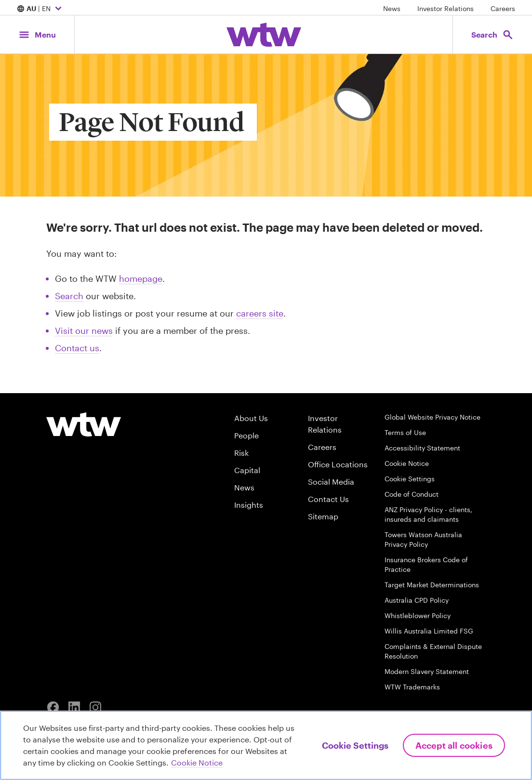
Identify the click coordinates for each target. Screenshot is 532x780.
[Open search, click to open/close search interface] (492, 34)
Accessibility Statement (422, 448)
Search (69, 296)
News (392, 8)
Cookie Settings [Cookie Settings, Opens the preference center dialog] (355, 745)
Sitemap (323, 516)
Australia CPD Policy (417, 600)
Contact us (77, 348)
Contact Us (328, 499)
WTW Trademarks (412, 687)
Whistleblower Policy (418, 615)
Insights (249, 505)
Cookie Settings (410, 479)
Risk (241, 453)
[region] (266, 745)
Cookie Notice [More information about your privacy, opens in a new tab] (197, 762)
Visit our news (84, 331)
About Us (251, 418)
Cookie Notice (407, 463)
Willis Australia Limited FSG (429, 631)
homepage (141, 278)
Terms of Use (405, 432)
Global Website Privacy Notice (432, 417)
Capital (247, 470)
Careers (503, 8)
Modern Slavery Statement (427, 671)
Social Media (331, 482)
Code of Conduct (412, 494)
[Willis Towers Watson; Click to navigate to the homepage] (264, 35)
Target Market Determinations (432, 585)
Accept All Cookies (454, 745)
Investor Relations (446, 8)
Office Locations (338, 464)
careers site (260, 313)
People (246, 435)
